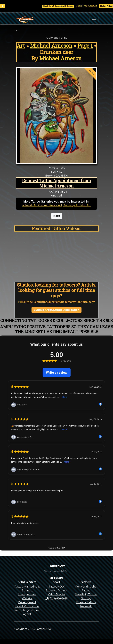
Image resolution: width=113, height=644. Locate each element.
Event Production (27, 606)
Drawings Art (71, 205)
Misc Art (85, 205)
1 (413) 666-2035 (56, 598)
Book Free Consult (89, 6)
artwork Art (30, 205)
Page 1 (85, 46)
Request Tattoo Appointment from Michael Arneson (56, 183)
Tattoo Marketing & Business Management (27, 591)
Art (21, 46)
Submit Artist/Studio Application (56, 310)
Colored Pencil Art (50, 205)
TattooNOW (57, 587)
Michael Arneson (51, 46)
